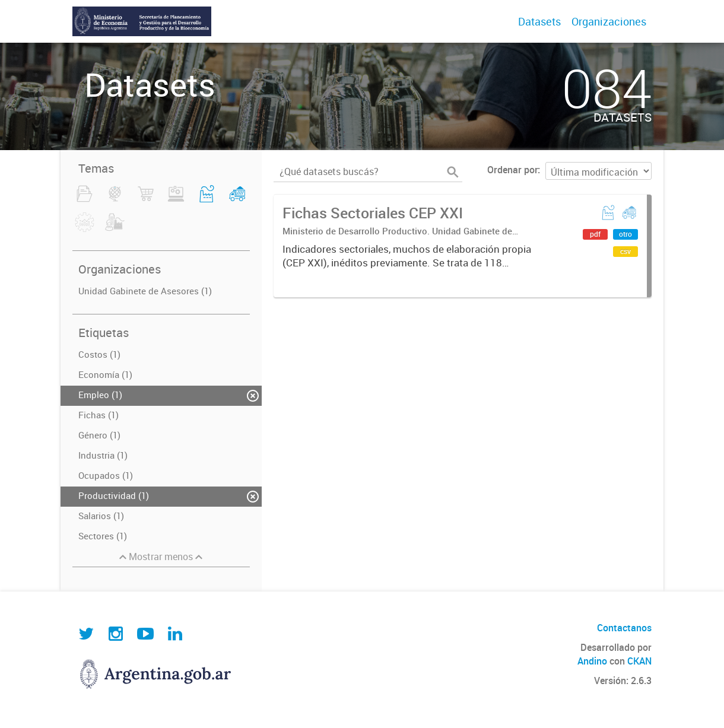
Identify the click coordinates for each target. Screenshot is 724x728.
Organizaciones (609, 21)
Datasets (539, 21)
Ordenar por (512, 170)
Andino (592, 661)
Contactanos (624, 628)
